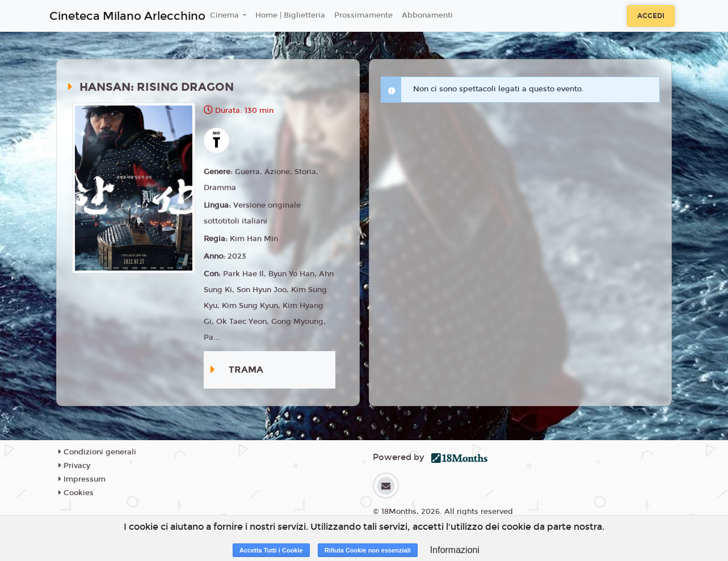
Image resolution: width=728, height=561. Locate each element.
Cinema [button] (226, 15)
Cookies (76, 493)
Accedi (651, 16)
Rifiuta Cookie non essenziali (368, 550)
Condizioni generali (97, 452)
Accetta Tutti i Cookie (271, 550)
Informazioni (455, 550)
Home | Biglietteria (290, 15)
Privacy (74, 466)
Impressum (82, 479)
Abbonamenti (427, 15)
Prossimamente (363, 15)
